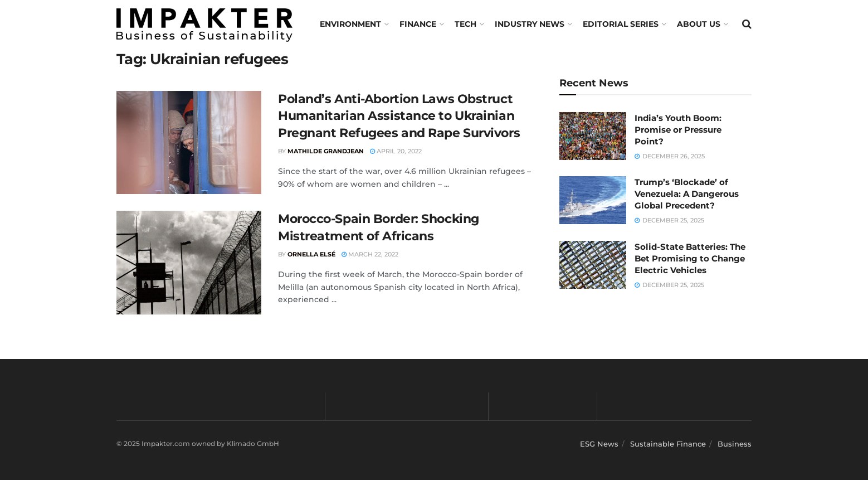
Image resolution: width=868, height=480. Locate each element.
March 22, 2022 (370, 254)
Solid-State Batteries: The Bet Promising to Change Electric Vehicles (690, 258)
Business (735, 444)
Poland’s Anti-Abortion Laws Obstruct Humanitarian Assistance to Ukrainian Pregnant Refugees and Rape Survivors (399, 116)
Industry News (530, 24)
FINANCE (418, 24)
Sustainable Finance (668, 444)
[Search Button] (747, 24)
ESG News (599, 444)
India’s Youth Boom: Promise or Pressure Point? (678, 130)
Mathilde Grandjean (326, 151)
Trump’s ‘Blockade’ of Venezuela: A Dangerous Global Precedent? (687, 194)
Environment (350, 24)
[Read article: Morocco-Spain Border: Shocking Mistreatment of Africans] (189, 263)
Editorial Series (621, 24)
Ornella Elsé (311, 254)
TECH (465, 24)
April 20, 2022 (396, 151)
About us (699, 24)
